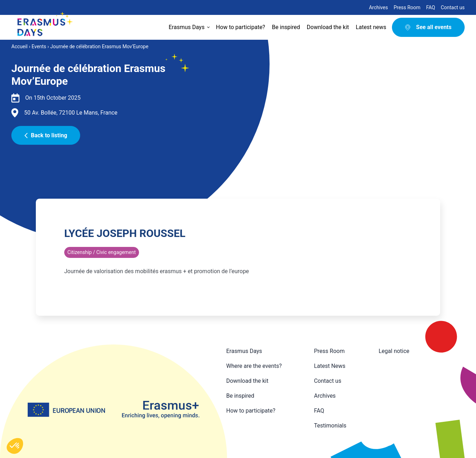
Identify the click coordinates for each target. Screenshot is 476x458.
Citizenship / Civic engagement (102, 252)
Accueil (20, 46)
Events (39, 46)
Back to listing (46, 135)
